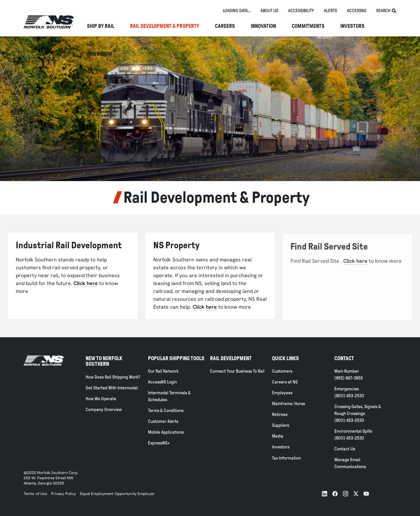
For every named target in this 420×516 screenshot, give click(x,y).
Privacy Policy (64, 494)
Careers (225, 26)
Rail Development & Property (165, 26)
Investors (352, 26)
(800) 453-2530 (349, 396)
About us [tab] (269, 11)
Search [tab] (386, 11)
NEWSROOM (100, 54)
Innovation (263, 26)
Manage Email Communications (350, 463)
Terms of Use (35, 494)
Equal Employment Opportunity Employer (117, 494)
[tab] (237, 11)
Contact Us (345, 449)
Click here (86, 283)
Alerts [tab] (330, 11)
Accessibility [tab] (301, 11)
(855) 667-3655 (349, 378)
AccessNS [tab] (357, 11)
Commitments (308, 26)
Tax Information (286, 458)
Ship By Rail (101, 26)
